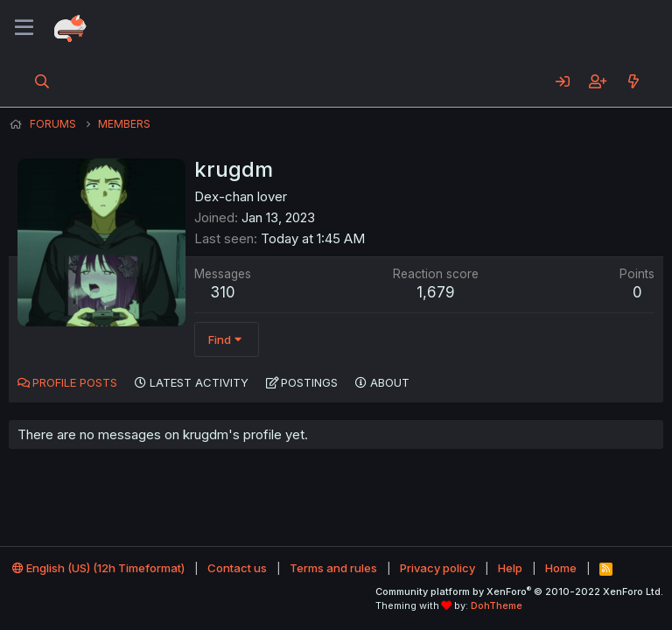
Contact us (237, 568)
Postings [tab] (309, 382)
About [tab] (390, 382)
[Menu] (24, 28)
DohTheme (497, 605)
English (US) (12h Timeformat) (98, 568)
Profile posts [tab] (75, 382)
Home (561, 568)
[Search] (42, 81)
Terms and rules (333, 568)
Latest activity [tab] (199, 382)
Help (510, 568)
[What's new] (633, 81)
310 (223, 292)
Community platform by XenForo (519, 591)
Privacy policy (437, 568)
